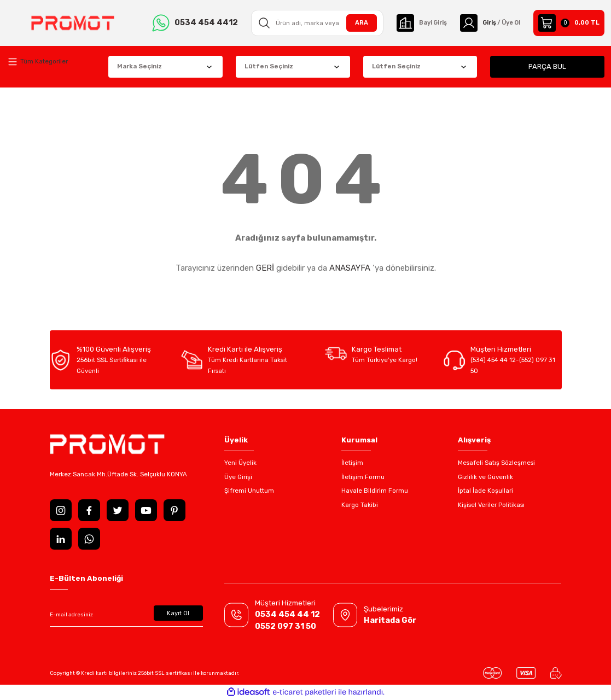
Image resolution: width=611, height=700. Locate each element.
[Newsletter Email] (126, 615)
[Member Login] (488, 23)
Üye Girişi (238, 477)
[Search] (313, 23)
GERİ (265, 268)
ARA (356, 22)
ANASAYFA (350, 268)
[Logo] (71, 23)
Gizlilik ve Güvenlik (485, 477)
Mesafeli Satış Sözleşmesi (496, 463)
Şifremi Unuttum (249, 491)
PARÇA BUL (548, 66)
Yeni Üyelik (240, 463)
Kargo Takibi (360, 505)
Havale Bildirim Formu (375, 491)
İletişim (352, 463)
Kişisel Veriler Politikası (491, 505)
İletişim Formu (363, 477)
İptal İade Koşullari (485, 491)
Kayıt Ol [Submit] (178, 613)
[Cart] (569, 23)
